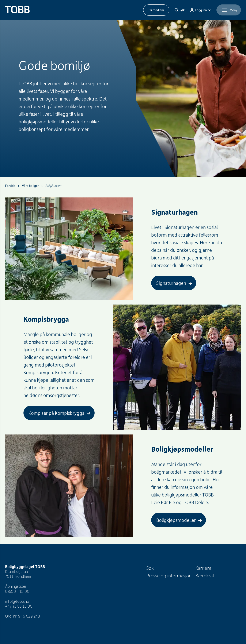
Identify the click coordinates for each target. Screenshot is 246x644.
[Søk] (180, 10)
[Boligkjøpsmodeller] (179, 520)
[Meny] (229, 10)
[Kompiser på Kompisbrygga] (59, 413)
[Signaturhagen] (174, 283)
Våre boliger (30, 186)
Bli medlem (156, 10)
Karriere (203, 568)
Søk (150, 568)
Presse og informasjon (169, 575)
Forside (10, 186)
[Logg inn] (201, 10)
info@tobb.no (17, 601)
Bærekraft (206, 575)
